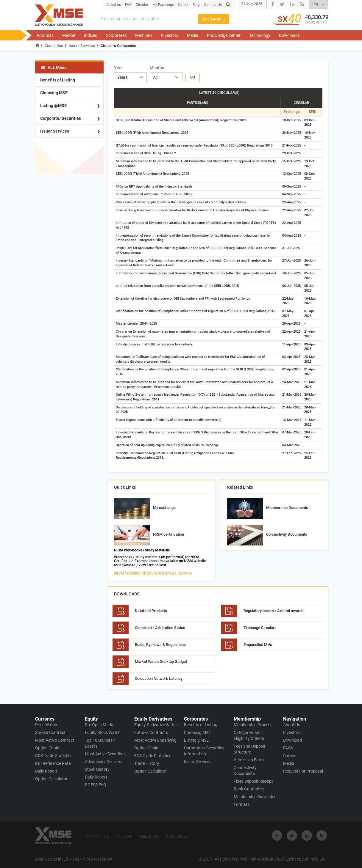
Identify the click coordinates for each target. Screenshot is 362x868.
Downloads (289, 35)
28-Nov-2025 (292, 133)
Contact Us (213, 5)
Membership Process (253, 725)
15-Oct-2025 (291, 161)
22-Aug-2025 (292, 210)
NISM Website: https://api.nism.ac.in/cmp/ (153, 573)
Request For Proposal (303, 771)
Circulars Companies (118, 46)
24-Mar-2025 (292, 382)
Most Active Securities (105, 754)
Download (292, 740)
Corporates (116, 35)
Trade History (147, 763)
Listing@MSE (196, 740)
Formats (242, 804)
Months (157, 68)
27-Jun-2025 (291, 261)
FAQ (128, 5)
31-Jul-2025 (291, 248)
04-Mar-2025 (292, 445)
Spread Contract (50, 732)
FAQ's (288, 748)
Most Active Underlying (155, 740)
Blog (196, 5)
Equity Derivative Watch (156, 725)
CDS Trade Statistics (54, 756)
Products (45, 35)
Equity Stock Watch (103, 732)
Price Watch (46, 725)
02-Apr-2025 (291, 369)
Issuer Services (82, 46)
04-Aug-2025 (292, 236)
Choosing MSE (54, 93)
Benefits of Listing (58, 80)
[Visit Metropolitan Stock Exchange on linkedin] (307, 835)
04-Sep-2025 (292, 194)
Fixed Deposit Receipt (253, 781)
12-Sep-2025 (292, 174)
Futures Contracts (151, 732)
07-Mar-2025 (292, 432)
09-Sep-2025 (292, 187)
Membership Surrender (255, 797)
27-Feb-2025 (291, 453)
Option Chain (47, 748)
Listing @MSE (53, 106)
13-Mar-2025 (292, 420)
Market (69, 35)
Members (144, 35)
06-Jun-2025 (291, 286)
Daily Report (46, 771)
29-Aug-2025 (292, 202)
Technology (260, 35)
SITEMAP (124, 836)
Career (183, 5)
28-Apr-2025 (291, 324)
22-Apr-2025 (291, 332)
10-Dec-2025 (292, 120)
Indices (90, 35)
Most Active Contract (55, 740)
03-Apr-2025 (291, 357)
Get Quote (214, 19)
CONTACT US (98, 836)
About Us (292, 725)
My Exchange (163, 5)
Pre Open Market (100, 725)
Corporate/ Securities (61, 118)
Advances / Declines (103, 762)
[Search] (148, 19)
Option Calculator (51, 779)
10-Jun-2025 (291, 273)
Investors (170, 35)
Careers (290, 756)
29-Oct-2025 (291, 153)
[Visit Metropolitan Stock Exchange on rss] (322, 835)
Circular (142, 5)
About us (114, 5)
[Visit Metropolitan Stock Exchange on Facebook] (277, 835)
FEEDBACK (149, 836)
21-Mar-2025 (292, 395)
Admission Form (249, 760)
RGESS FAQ (96, 785)
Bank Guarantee (249, 789)
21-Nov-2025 (292, 146)
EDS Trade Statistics (153, 756)
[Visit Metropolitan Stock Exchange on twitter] (292, 835)
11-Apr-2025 (291, 344)
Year (118, 68)
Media (193, 35)
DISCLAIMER (177, 836)
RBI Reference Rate (53, 763)
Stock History (97, 769)
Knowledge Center (224, 35)
